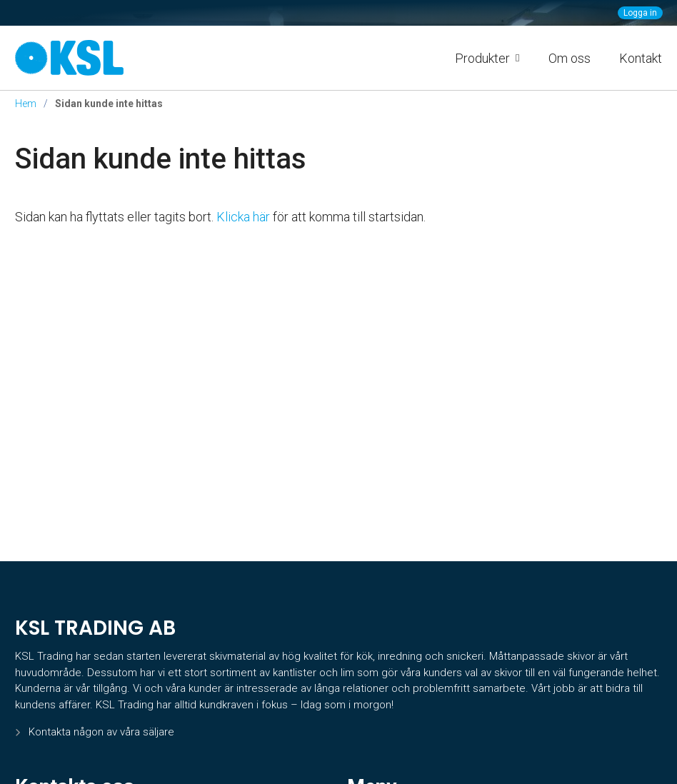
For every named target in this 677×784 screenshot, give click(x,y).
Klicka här (243, 217)
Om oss (570, 58)
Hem (26, 104)
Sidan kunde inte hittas (161, 159)
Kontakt (641, 58)
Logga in (640, 13)
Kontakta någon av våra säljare (101, 732)
